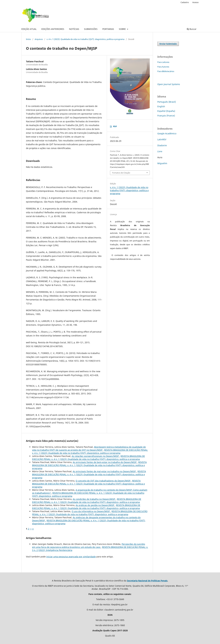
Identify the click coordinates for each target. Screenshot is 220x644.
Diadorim (162, 145)
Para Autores (163, 67)
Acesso (195, 2)
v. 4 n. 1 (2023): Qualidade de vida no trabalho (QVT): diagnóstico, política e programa (85, 39)
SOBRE (123, 29)
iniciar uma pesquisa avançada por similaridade (71, 557)
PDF (115, 126)
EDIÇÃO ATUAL (29, 29)
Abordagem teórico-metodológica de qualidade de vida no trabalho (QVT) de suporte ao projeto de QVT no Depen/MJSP (89, 448)
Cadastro (185, 2)
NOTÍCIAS (74, 29)
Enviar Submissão (168, 44)
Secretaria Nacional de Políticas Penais (147, 581)
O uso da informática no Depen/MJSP (91, 511)
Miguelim (162, 163)
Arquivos (39, 39)
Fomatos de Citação (121, 173)
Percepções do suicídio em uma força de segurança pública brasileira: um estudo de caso (89, 546)
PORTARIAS (108, 29)
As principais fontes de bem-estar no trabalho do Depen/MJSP (105, 462)
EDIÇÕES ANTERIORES (53, 29)
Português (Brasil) (167, 102)
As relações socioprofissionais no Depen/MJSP (95, 456)
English (161, 106)
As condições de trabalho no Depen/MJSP (94, 499)
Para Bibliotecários (166, 71)
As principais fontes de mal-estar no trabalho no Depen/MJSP (105, 471)
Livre (160, 151)
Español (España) (166, 111)
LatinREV (162, 139)
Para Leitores (163, 62)
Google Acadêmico (167, 133)
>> (33, 529)
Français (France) (166, 116)
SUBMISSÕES (91, 29)
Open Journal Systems (169, 84)
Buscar (192, 29)
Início (28, 39)
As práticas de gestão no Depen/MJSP (95, 505)
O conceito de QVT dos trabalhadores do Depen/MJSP (103, 481)
